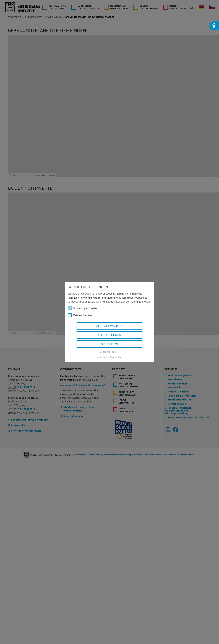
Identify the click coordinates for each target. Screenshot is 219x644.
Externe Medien (80, 315)
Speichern (110, 344)
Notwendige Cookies (83, 308)
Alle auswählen (109, 326)
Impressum (102, 357)
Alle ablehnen (109, 335)
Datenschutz (116, 357)
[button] (214, 26)
